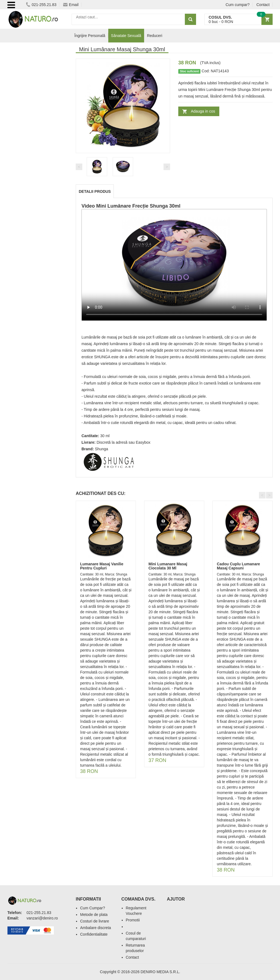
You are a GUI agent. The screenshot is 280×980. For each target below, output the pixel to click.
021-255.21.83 (41, 5)
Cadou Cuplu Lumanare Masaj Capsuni (238, 566)
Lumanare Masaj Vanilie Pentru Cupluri (102, 566)
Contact (263, 5)
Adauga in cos (203, 111)
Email (71, 5)
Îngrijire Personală (90, 36)
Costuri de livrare (95, 921)
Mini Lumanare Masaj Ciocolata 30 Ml (168, 566)
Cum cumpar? (238, 5)
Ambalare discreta (96, 928)
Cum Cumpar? (93, 908)
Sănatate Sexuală (126, 36)
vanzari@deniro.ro (42, 918)
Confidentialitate (94, 934)
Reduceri (154, 36)
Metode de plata (94, 915)
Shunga (101, 449)
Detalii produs (95, 191)
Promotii (133, 920)
